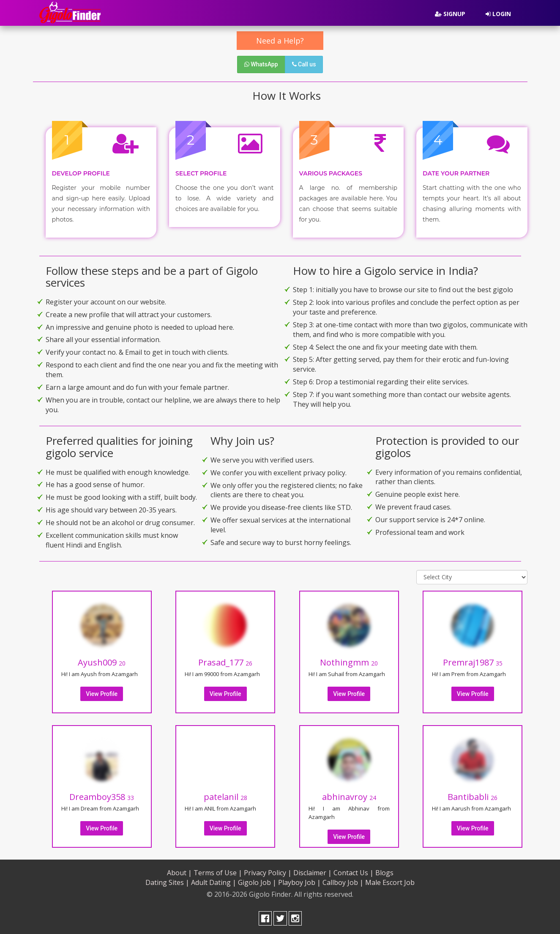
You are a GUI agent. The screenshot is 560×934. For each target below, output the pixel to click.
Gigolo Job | (257, 882)
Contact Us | (354, 873)
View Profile (102, 694)
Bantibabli (473, 797)
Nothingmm (349, 662)
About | (179, 873)
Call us (304, 64)
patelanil (225, 797)
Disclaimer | (313, 873)
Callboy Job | (343, 882)
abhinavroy (349, 797)
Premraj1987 (473, 662)
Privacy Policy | (268, 873)
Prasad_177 (225, 662)
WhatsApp (261, 64)
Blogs (384, 873)
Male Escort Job (390, 882)
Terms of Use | (218, 873)
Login (498, 14)
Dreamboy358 (102, 797)
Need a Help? (280, 41)
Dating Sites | (167, 882)
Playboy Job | (299, 882)
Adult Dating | (214, 882)
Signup (450, 14)
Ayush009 (102, 662)
